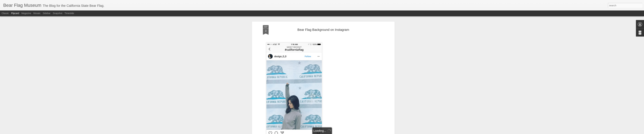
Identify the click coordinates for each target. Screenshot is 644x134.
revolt (368, 80)
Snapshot (58, 13)
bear (293, 80)
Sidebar (47, 13)
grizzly (341, 80)
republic (360, 80)
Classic (5, 13)
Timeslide (69, 13)
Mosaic (37, 13)
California (312, 80)
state (374, 80)
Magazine (26, 13)
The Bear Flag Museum (339, 76)
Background (283, 80)
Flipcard (15, 13)
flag (335, 80)
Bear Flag (301, 80)
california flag (325, 80)
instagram (350, 80)
